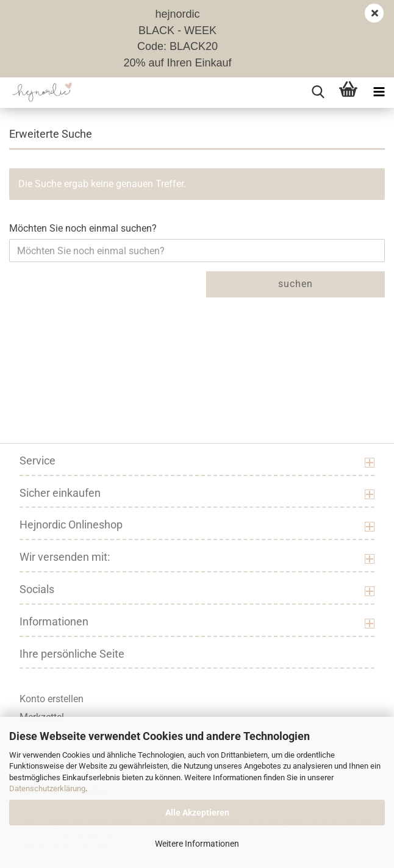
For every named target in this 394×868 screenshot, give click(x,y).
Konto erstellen (52, 699)
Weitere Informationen (197, 844)
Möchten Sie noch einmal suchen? (83, 228)
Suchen (295, 284)
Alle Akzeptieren (197, 813)
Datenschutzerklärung (47, 788)
